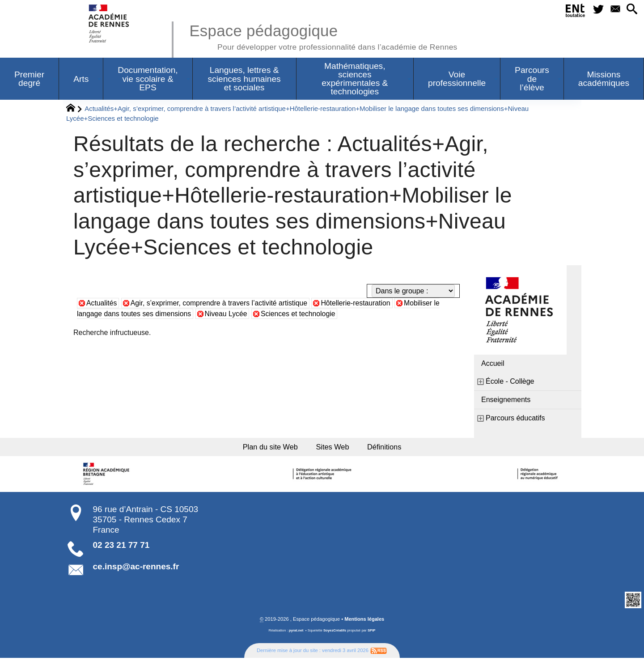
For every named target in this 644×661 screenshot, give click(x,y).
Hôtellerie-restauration (359, 303)
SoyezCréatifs (335, 633)
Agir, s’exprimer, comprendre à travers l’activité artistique (221, 303)
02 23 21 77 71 (121, 548)
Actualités (102, 303)
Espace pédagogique (325, 36)
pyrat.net (296, 633)
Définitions (394, 448)
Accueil (493, 363)
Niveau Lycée (228, 314)
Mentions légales (364, 622)
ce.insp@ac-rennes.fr (136, 570)
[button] (631, 11)
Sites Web (334, 448)
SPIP (372, 633)
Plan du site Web (263, 448)
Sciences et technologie (301, 314)
